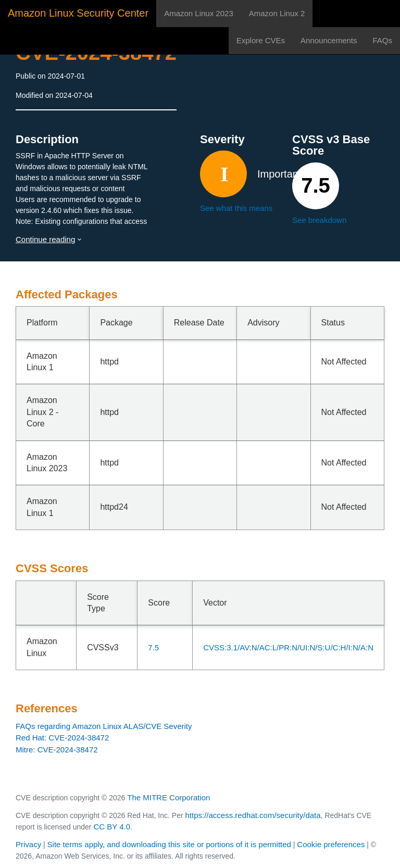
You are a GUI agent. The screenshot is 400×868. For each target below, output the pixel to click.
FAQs (382, 40)
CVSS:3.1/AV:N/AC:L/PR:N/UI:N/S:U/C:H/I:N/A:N (288, 647)
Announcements (329, 40)
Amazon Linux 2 (277, 13)
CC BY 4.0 (112, 827)
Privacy (28, 844)
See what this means (236, 208)
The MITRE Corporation (168, 797)
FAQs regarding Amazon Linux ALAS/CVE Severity (104, 726)
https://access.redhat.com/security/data (253, 815)
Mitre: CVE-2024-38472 (57, 750)
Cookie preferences (331, 844)
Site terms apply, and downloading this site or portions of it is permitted (169, 844)
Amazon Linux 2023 (199, 13)
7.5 (153, 647)
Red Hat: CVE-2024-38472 (62, 738)
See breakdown (319, 220)
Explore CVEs (261, 40)
